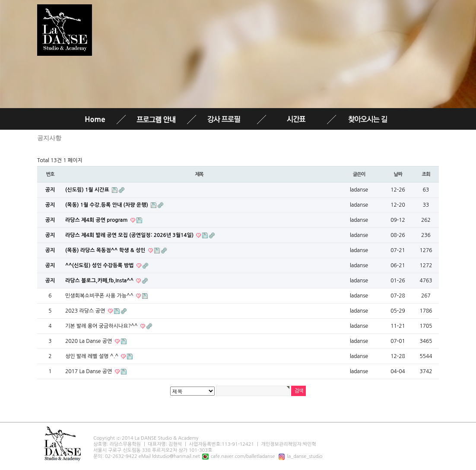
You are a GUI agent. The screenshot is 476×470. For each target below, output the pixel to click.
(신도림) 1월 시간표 (88, 190)
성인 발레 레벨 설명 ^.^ (92, 356)
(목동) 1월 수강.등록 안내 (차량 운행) (107, 205)
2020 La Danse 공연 (89, 341)
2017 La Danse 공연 (89, 371)
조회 (426, 174)
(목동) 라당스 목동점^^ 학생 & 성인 (106, 250)
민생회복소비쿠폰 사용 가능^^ (100, 296)
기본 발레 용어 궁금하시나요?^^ (102, 326)
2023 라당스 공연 (86, 311)
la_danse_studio (300, 456)
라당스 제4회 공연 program (97, 220)
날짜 (398, 174)
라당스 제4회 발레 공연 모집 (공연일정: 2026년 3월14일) (130, 235)
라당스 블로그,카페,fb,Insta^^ (100, 281)
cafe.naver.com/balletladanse (238, 456)
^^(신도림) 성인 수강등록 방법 (100, 265)
